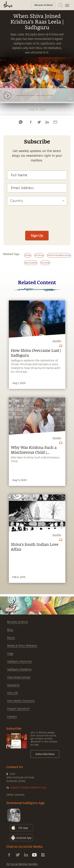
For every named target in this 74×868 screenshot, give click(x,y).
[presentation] (37, 216)
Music (11, 638)
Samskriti (13, 685)
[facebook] (31, 122)
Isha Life (12, 693)
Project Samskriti (18, 709)
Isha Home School (19, 677)
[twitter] (39, 122)
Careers (12, 717)
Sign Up (37, 235)
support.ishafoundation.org (28, 787)
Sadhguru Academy (19, 669)
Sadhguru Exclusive (19, 661)
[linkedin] (47, 122)
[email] (55, 122)
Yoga (10, 654)
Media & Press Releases (22, 646)
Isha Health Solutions (21, 701)
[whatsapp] (21, 122)
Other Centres (15, 795)
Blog (10, 630)
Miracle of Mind (17, 622)
